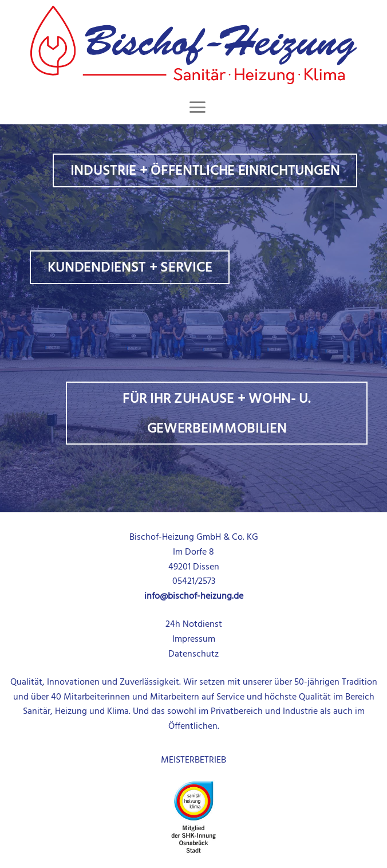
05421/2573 (194, 581)
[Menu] (197, 107)
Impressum (194, 639)
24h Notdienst (194, 624)
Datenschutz (193, 654)
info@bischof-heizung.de (194, 596)
